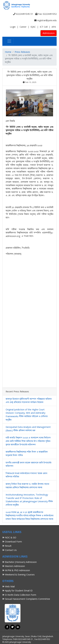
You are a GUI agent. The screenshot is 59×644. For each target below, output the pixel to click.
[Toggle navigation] (9, 41)
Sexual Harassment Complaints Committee (26, 599)
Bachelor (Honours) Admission (20, 562)
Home (8, 52)
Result (7, 546)
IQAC (33, 27)
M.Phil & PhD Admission (16, 570)
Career (23, 27)
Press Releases (22, 52)
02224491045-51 (23, 14)
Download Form (12, 542)
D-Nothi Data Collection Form (19, 595)
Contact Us (10, 550)
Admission (49, 33)
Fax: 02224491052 (46, 14)
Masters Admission (14, 566)
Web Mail (8, 586)
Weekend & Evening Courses (18, 575)
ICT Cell (44, 27)
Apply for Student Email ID (17, 591)
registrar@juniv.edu (45, 20)
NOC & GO (9, 537)
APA (54, 27)
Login (13, 27)
